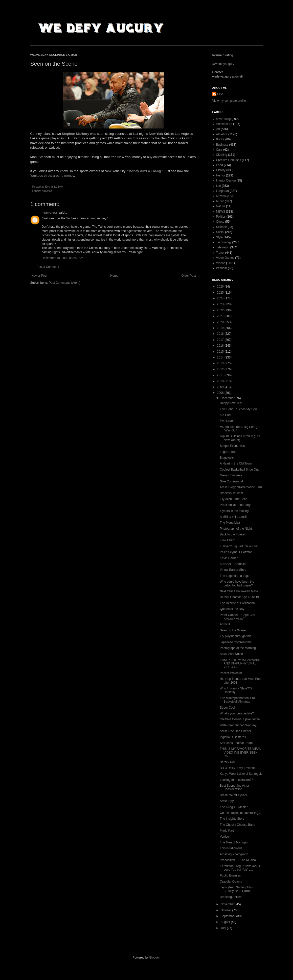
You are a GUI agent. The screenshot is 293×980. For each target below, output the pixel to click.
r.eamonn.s (50, 213)
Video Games (225, 258)
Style (220, 237)
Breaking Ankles (231, 897)
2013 (221, 363)
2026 (221, 287)
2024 (221, 298)
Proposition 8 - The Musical (238, 860)
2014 (221, 357)
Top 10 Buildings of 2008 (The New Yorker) (240, 438)
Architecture (224, 124)
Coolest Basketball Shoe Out (239, 470)
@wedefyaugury (223, 64)
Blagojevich (227, 458)
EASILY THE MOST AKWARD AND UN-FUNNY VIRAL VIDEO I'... (240, 664)
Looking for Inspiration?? (236, 780)
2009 (221, 387)
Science (222, 227)
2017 (221, 340)
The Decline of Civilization (237, 603)
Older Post (189, 276)
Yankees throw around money (52, 176)
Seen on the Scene (233, 630)
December (228, 398)
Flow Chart (227, 540)
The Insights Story (232, 819)
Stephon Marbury (75, 134)
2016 (221, 346)
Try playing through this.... (237, 636)
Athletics (47, 191)
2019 (221, 328)
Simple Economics (232, 446)
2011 (221, 375)
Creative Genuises (229, 160)
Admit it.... (226, 624)
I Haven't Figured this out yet (239, 546)
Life (219, 186)
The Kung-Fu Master (234, 807)
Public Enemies (230, 875)
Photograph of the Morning (238, 648)
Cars (219, 150)
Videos (221, 263)
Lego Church (228, 452)
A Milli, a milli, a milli (233, 517)
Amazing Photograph (234, 854)
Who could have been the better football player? (237, 583)
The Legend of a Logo (234, 576)
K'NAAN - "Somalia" (233, 564)
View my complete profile (229, 101)
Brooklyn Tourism (231, 493)
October (226, 910)
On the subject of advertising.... (241, 813)
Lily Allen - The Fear (233, 499)
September (228, 916)
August (226, 922)
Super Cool (227, 708)
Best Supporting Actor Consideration (234, 787)
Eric (220, 94)
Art (218, 129)
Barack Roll (227, 762)
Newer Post (39, 276)
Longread (223, 191)
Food (220, 165)
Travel (220, 253)
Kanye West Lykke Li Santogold (241, 774)
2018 (221, 334)
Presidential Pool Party (235, 505)
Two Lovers (227, 421)
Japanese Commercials (235, 642)
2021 (221, 316)
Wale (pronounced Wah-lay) (239, 725)
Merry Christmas (231, 475)
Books (220, 139)
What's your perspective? (237, 713)
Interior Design (226, 180)
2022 (221, 310)
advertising (223, 119)
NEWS (221, 212)
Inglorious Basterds (233, 737)
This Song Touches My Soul (239, 409)
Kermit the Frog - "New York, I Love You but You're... (240, 868)
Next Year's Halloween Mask (239, 591)
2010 (221, 381)
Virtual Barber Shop (233, 570)
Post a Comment (48, 267)
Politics (221, 217)
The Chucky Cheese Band (237, 825)
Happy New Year (231, 403)
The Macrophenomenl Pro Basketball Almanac (237, 700)
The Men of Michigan (234, 842)
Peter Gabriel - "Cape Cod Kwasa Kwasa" (237, 617)
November (228, 904)
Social (220, 232)
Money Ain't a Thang (145, 171)
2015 (221, 352)
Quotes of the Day (232, 609)
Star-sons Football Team (236, 743)
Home (114, 276)
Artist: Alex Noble (231, 654)
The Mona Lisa (230, 523)
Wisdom (222, 268)
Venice (224, 837)
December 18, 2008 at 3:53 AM (62, 258)
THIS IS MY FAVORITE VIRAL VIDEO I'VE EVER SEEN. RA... (240, 752)
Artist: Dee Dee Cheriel (235, 731)
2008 (221, 393)
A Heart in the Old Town (236, 463)
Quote (220, 222)
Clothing (222, 155)
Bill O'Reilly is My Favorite (237, 768)
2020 (221, 322)
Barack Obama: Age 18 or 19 (239, 597)
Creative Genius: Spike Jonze (240, 719)
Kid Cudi (225, 415)
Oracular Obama (231, 882)
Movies (221, 196)
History (221, 170)
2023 (221, 304)
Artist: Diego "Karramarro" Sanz (241, 487)
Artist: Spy (227, 801)
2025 (221, 293)
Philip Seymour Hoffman (236, 552)
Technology (224, 242)
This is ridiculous (231, 848)
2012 (221, 369)
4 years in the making (234, 511)
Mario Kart (227, 831)
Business (222, 145)
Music (220, 201)
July (224, 928)
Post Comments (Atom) (65, 283)
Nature (221, 206)
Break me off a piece (234, 795)
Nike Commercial (231, 481)
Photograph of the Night (236, 529)
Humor (221, 175)
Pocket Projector (231, 673)
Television (223, 247)
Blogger (155, 958)
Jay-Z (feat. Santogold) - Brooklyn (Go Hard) (236, 889)
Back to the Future (232, 534)
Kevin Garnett (229, 558)
